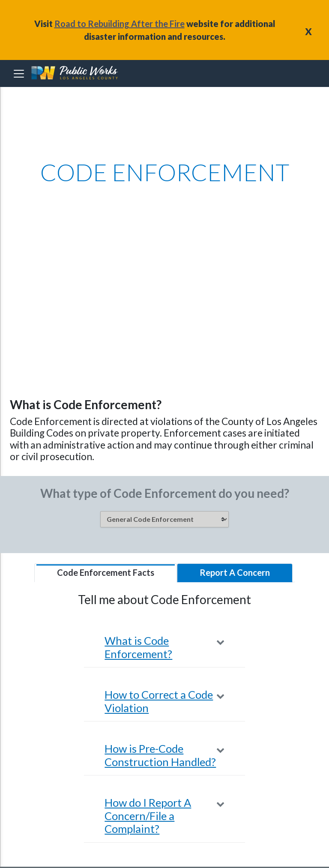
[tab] (106, 573)
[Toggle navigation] (19, 74)
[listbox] (164, 519)
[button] (164, 647)
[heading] (75, 73)
